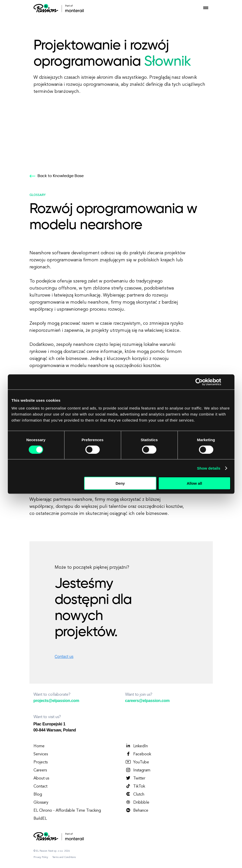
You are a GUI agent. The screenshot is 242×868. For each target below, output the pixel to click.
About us (41, 778)
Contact (40, 787)
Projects (41, 762)
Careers (40, 770)
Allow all (195, 483)
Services (41, 754)
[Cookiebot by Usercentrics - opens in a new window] (199, 382)
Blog (38, 795)
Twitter (135, 778)
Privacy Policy (41, 857)
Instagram (138, 770)
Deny (120, 483)
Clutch (135, 794)
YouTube (137, 762)
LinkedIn (136, 746)
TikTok (135, 786)
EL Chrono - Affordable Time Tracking (67, 811)
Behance (137, 810)
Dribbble (137, 802)
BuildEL (40, 819)
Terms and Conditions (64, 857)
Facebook (138, 754)
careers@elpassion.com (147, 701)
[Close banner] (229, 382)
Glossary (41, 803)
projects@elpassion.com (56, 701)
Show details (209, 468)
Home (39, 746)
